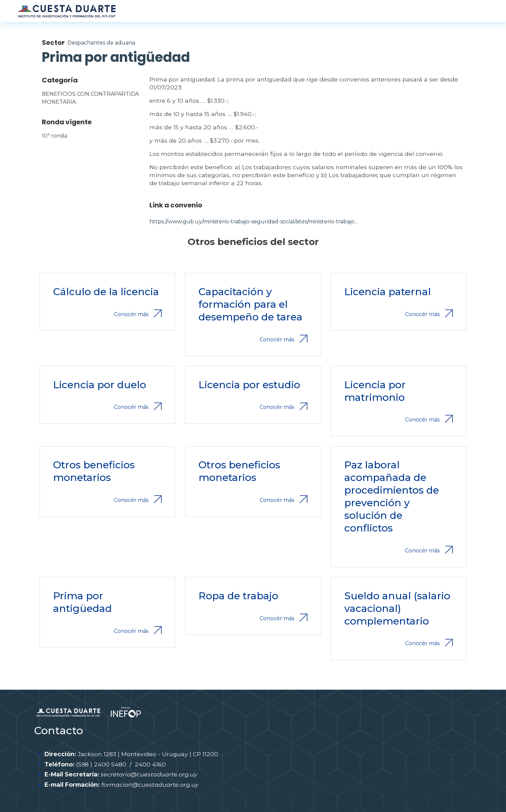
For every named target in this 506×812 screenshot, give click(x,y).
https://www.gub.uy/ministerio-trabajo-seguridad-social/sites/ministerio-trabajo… (254, 222)
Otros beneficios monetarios (94, 471)
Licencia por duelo (100, 385)
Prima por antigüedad (83, 602)
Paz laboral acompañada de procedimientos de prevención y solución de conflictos (392, 496)
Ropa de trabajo (238, 596)
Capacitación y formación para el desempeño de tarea (251, 304)
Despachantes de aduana (101, 43)
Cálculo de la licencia (106, 292)
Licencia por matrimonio (375, 391)
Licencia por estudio (249, 385)
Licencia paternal (388, 292)
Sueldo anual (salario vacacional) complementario (397, 608)
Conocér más (131, 314)
